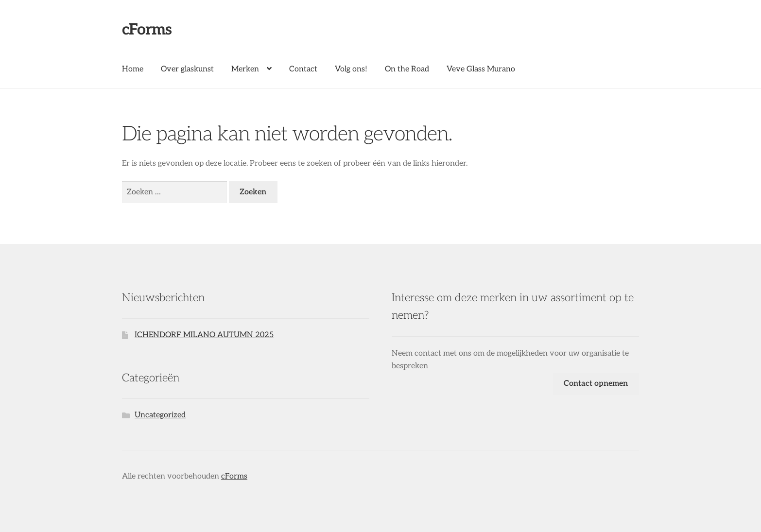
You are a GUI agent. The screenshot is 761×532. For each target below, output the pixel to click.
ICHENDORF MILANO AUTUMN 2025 (204, 335)
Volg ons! (351, 69)
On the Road (407, 69)
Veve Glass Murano (481, 69)
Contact (303, 69)
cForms (147, 30)
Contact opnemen (596, 384)
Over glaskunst (187, 69)
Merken (245, 69)
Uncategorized (160, 415)
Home (133, 69)
